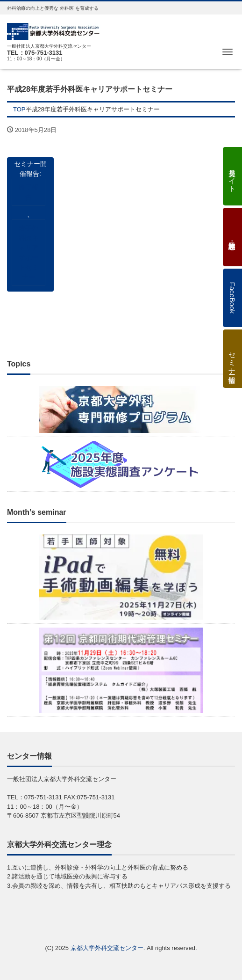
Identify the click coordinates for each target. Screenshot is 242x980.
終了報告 (28, 192)
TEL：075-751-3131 (35, 53)
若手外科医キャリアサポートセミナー (28, 252)
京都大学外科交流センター (107, 948)
